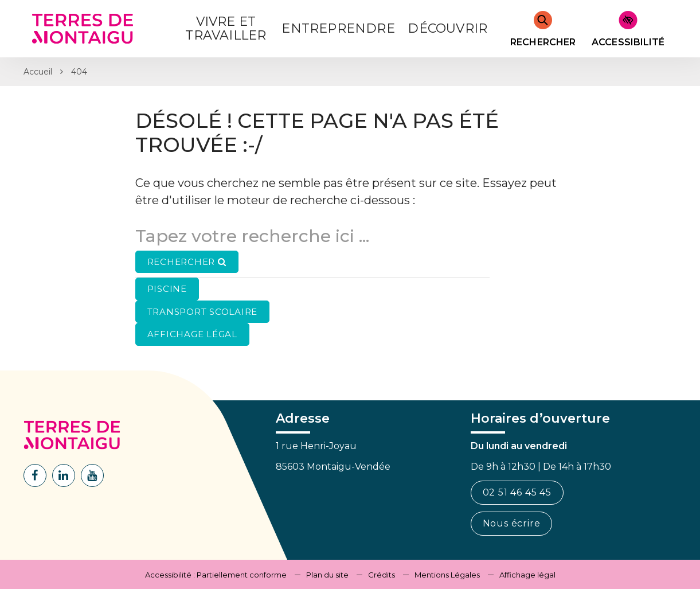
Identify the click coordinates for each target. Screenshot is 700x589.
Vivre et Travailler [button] (226, 28)
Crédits (382, 575)
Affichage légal (527, 575)
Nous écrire (512, 523)
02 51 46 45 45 (517, 492)
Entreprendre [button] (338, 28)
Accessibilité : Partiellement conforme (216, 575)
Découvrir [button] (447, 28)
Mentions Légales (447, 575)
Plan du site (327, 575)
